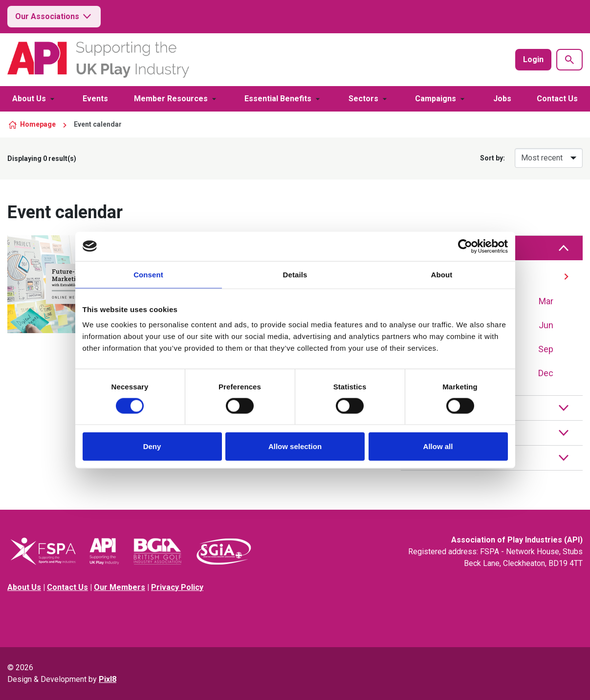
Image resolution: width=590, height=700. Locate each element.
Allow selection (295, 446)
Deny (152, 446)
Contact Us (557, 99)
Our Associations (54, 17)
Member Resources (171, 99)
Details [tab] (295, 274)
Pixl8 (108, 679)
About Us (29, 99)
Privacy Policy (177, 587)
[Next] (566, 277)
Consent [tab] (148, 274)
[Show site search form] (569, 60)
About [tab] (442, 274)
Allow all (438, 446)
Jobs (502, 99)
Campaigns (436, 99)
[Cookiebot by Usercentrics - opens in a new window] (465, 246)
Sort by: (492, 158)
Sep (546, 349)
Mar (546, 301)
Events (95, 99)
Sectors (363, 99)
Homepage (38, 124)
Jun (546, 325)
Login (533, 59)
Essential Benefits (278, 99)
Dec (546, 373)
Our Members (120, 587)
